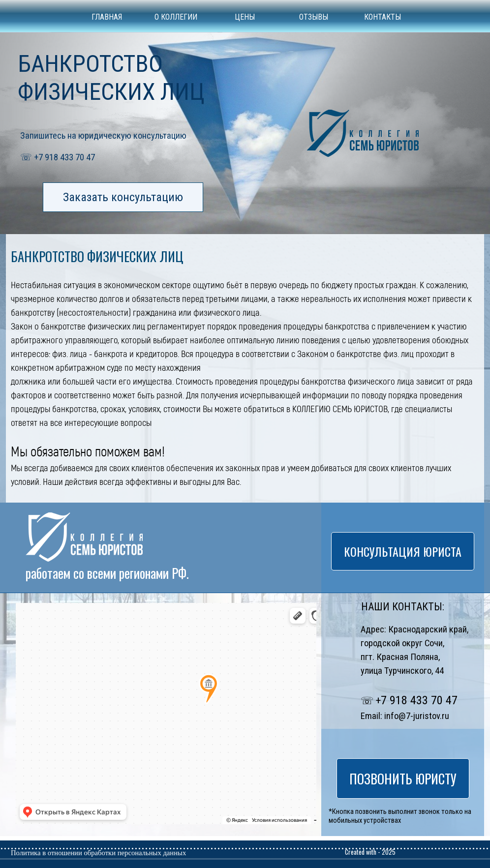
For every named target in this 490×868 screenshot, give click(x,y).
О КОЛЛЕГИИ (176, 17)
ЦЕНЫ (245, 17)
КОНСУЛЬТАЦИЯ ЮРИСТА (403, 551)
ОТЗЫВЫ (314, 17)
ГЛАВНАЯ (107, 17)
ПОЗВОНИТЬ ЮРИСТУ (403, 778)
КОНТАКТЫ (383, 17)
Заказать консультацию (123, 197)
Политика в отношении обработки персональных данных (98, 853)
